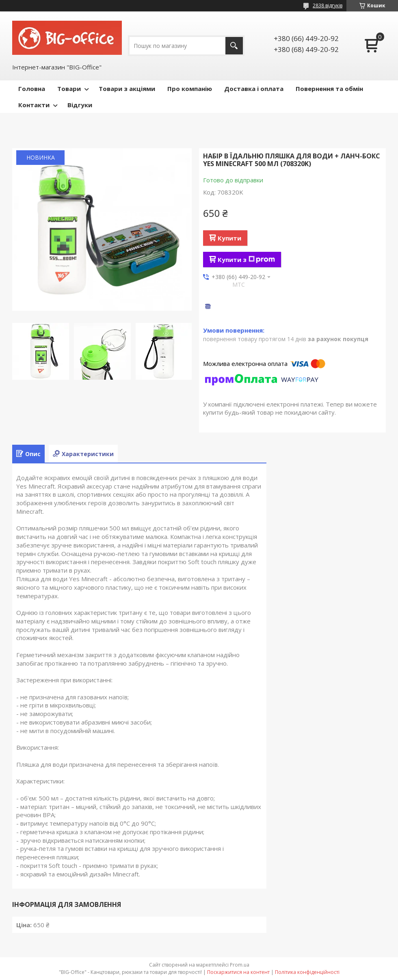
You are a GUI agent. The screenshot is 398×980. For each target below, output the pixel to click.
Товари (69, 89)
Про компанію (190, 89)
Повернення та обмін (329, 89)
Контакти (34, 105)
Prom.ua (240, 965)
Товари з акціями (127, 89)
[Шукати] (234, 46)
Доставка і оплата (254, 89)
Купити (229, 238)
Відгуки (80, 105)
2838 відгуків (328, 5)
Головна (32, 89)
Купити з (246, 260)
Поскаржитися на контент (238, 972)
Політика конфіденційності (307, 972)
